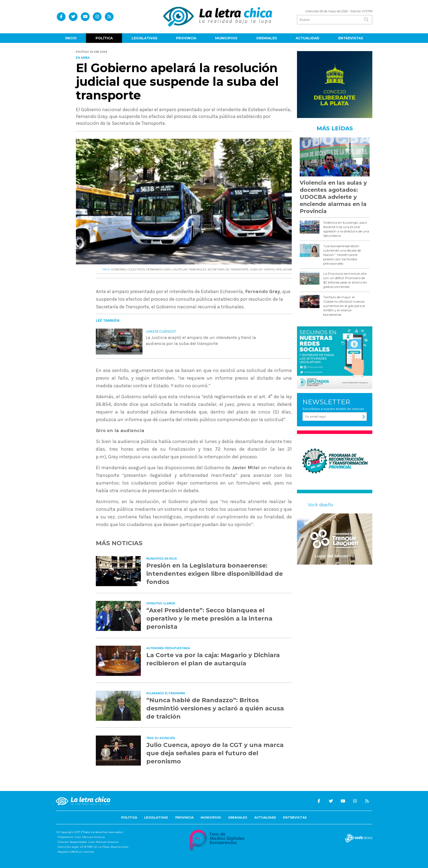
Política (104, 38)
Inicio (71, 38)
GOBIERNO (118, 269)
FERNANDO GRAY (159, 269)
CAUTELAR (180, 269)
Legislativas (144, 38)
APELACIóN (284, 269)
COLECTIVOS (136, 269)
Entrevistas (351, 38)
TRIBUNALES (197, 269)
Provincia (186, 38)
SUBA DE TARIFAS (262, 269)
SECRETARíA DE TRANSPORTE (228, 269)
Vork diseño (321, 505)
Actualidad (307, 38)
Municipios (226, 38)
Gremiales (266, 38)
